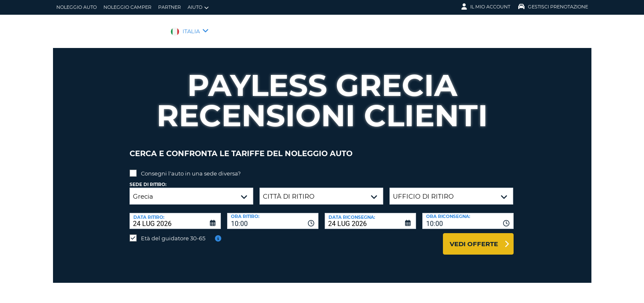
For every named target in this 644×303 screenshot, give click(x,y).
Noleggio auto (77, 7)
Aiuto (198, 7)
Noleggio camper (127, 7)
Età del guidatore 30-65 (173, 232)
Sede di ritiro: (148, 178)
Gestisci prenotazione (553, 7)
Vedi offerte (474, 238)
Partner (170, 7)
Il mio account (486, 7)
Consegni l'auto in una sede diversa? (191, 167)
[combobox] (273, 215)
